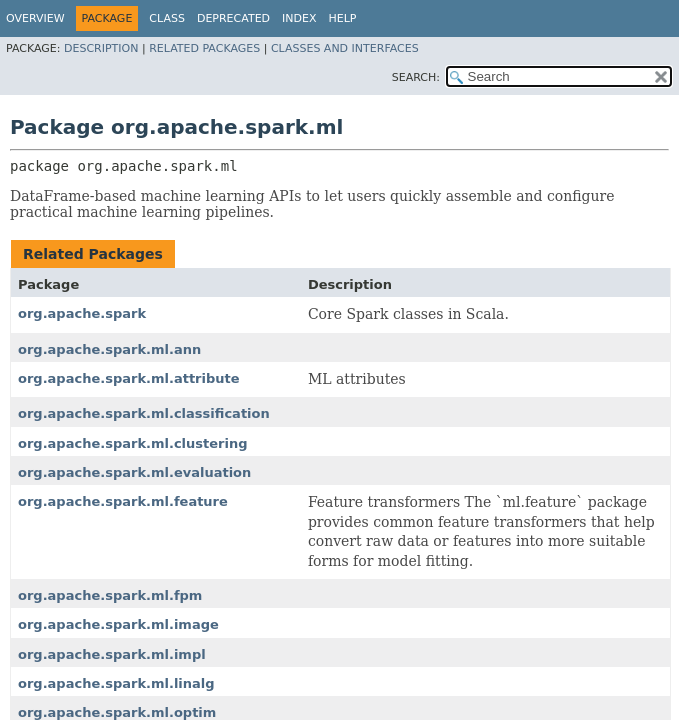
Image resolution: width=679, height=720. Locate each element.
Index (299, 18)
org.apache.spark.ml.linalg (116, 683)
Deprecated (233, 18)
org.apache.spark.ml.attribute (129, 378)
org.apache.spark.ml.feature (123, 501)
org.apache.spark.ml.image (118, 624)
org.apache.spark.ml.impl (112, 654)
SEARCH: (416, 77)
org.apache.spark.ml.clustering (133, 443)
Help (343, 18)
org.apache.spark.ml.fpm (110, 595)
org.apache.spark (82, 313)
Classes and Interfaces (345, 48)
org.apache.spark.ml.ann (109, 349)
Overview (35, 18)
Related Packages (204, 48)
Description (101, 48)
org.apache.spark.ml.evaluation (134, 472)
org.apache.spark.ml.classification (144, 413)
